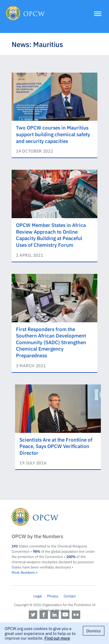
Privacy (53, 596)
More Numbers (23, 572)
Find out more (57, 638)
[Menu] (98, 14)
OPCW (54, 517)
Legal (37, 596)
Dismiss (94, 631)
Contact (70, 596)
